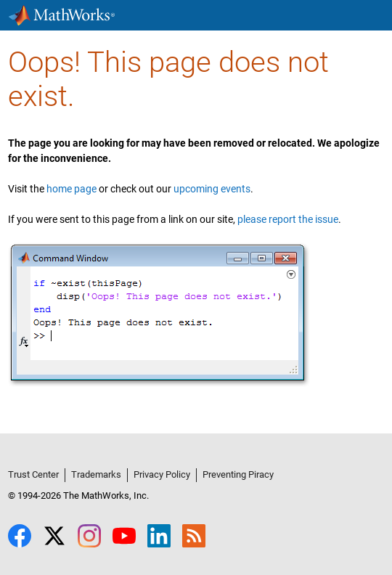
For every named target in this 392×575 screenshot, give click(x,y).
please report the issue (288, 219)
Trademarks (96, 474)
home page (72, 189)
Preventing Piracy (238, 474)
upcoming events (212, 189)
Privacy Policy (162, 474)
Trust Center (33, 474)
